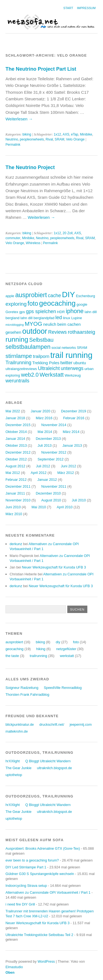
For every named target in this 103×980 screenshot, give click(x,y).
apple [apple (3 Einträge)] (10, 296)
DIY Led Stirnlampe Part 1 (26, 867)
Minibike (86, 134)
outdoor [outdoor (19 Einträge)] (35, 331)
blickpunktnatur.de (20, 724)
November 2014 (54, 425)
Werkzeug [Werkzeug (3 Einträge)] (73, 375)
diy (58, 642)
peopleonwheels (32, 139)
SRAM (59, 139)
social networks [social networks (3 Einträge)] (64, 348)
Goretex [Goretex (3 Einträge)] (12, 312)
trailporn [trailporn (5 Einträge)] (41, 356)
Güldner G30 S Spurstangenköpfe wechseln (40, 874)
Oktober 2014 (16, 432)
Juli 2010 (79, 500)
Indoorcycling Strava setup (26, 886)
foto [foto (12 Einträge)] (33, 303)
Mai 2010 (39, 507)
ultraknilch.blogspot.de (55, 768)
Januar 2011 (15, 493)
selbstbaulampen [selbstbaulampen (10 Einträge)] (28, 347)
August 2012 (15, 466)
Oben (10, 972)
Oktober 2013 (16, 445)
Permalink (13, 145)
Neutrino (12, 139)
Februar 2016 (74, 418)
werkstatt (67, 656)
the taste (12, 656)
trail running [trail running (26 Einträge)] (71, 355)
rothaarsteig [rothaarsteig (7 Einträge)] (82, 332)
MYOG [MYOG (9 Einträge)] (34, 324)
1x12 (57, 134)
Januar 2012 (47, 480)
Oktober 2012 (16, 459)
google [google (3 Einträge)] (82, 304)
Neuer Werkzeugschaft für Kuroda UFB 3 (54, 567)
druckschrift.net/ (52, 724)
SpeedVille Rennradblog (63, 688)
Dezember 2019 (73, 411)
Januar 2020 (41, 411)
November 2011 (54, 486)
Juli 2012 (43, 466)
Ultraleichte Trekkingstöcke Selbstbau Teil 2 (39, 935)
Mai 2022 (13, 411)
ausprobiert (14, 642)
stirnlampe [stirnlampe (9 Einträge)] (19, 356)
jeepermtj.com (80, 724)
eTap (74, 134)
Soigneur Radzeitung (22, 688)
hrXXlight (13, 761)
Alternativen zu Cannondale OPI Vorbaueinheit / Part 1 (48, 892)
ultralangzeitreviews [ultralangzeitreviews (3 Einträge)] (21, 369)
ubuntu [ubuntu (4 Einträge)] (80, 363)
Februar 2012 (16, 480)
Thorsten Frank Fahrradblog (27, 695)
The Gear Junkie (19, 768)
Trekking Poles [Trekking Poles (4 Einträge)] (46, 363)
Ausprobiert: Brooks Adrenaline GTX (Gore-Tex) (43, 848)
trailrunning (38, 656)
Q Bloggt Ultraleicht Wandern (48, 761)
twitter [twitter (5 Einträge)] (66, 363)
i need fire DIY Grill (20, 904)
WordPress (46, 961)
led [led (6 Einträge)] (59, 318)
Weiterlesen (19, 119)
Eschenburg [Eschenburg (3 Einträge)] (85, 296)
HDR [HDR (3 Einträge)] (61, 312)
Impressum (86, 8)
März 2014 (71, 432)
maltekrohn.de (17, 731)
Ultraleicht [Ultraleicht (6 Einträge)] (49, 368)
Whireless (33, 243)
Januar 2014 (15, 439)
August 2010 (51, 500)
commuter (13, 238)
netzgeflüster (66, 649)
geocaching (14, 649)
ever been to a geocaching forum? (32, 860)
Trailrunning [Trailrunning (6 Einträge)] (18, 363)
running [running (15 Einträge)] (17, 339)
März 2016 (44, 418)
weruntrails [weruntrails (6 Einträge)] (17, 381)
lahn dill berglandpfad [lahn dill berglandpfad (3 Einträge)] (37, 318)
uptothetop (14, 775)
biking (27, 134)
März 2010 (14, 514)
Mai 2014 (45, 432)
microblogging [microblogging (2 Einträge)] (15, 325)
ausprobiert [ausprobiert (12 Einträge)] (31, 295)
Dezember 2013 (48, 439)
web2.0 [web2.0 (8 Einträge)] (30, 375)
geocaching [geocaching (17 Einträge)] (57, 303)
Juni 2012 (69, 466)
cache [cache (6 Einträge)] (54, 296)
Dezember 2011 (18, 486)
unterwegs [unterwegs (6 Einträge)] (72, 368)
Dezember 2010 (48, 493)
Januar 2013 (72, 445)
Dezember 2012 (18, 452)
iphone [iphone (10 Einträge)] (75, 311)
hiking (41, 649)
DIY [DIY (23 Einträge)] (69, 294)
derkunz (16, 544)
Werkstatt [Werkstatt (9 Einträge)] (52, 375)
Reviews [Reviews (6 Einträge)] (57, 332)
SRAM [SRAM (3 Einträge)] (82, 348)
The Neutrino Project (30, 167)
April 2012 (39, 473)
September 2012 (51, 459)
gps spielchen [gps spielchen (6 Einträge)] (41, 311)
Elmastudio (14, 967)
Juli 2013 (45, 445)
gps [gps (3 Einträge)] (22, 312)
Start (68, 8)
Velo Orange (75, 139)
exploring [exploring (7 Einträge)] (16, 304)
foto (76, 642)
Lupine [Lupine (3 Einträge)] (76, 318)
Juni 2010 (13, 507)
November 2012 (54, 452)
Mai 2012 (13, 473)
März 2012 (66, 473)
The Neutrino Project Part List (41, 69)
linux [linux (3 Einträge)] (67, 318)
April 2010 (65, 507)
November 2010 (18, 500)
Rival (49, 139)
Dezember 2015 (18, 425)
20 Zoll (68, 233)
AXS (66, 134)
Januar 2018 (15, 418)
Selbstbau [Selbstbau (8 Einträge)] (41, 340)
